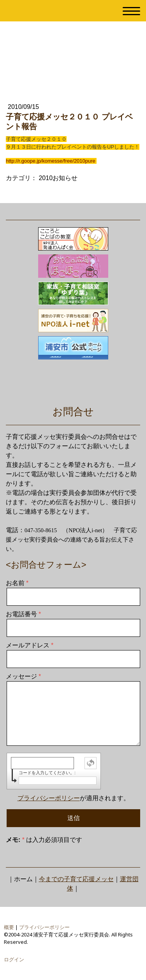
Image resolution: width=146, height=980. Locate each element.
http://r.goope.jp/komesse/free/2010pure (51, 161)
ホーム (23, 879)
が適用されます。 (74, 798)
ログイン (14, 959)
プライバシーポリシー (49, 798)
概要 (9, 927)
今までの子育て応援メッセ (76, 879)
